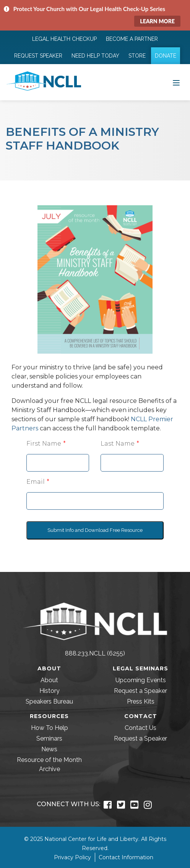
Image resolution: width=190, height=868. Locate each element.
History (50, 691)
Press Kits (141, 701)
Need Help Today (95, 56)
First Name (44, 444)
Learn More (157, 21)
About (49, 680)
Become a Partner (132, 39)
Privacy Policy (72, 857)
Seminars (49, 738)
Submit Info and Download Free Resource (95, 530)
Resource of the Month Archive (49, 764)
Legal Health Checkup (64, 39)
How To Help (50, 728)
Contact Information (126, 857)
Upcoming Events (141, 680)
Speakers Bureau (49, 701)
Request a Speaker (140, 691)
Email (36, 482)
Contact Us (140, 728)
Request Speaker (38, 56)
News (49, 749)
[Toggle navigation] (176, 82)
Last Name (118, 444)
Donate (166, 56)
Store (137, 56)
